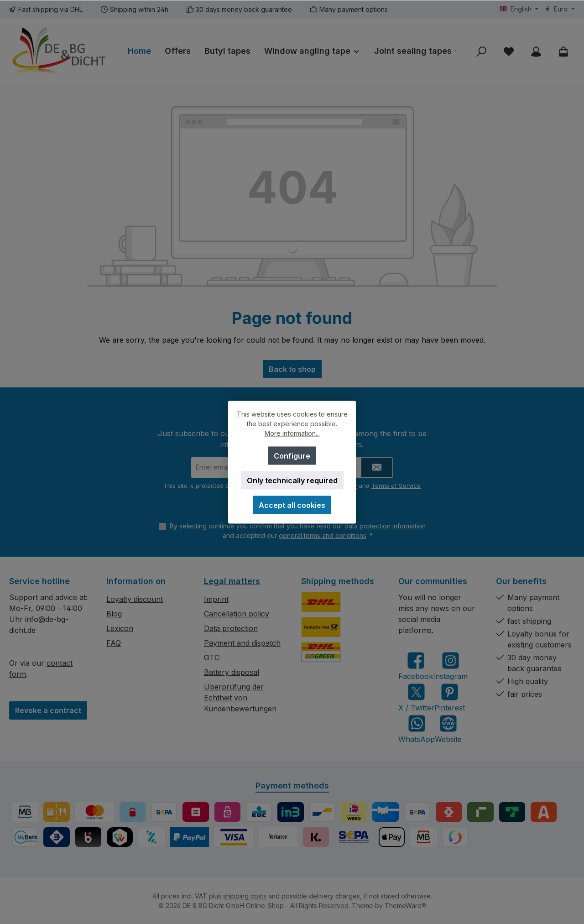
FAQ (114, 643)
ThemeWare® (405, 906)
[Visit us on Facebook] (416, 666)
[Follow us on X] (416, 697)
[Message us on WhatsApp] (417, 729)
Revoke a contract (48, 710)
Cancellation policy (237, 614)
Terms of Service (396, 485)
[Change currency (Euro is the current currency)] (560, 9)
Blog (114, 614)
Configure (292, 455)
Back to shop (292, 369)
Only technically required (292, 480)
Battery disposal (232, 672)
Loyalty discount (135, 599)
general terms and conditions (323, 535)
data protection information (385, 526)
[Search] (481, 51)
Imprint (216, 599)
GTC (212, 658)
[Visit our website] (448, 729)
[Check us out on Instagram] (450, 666)
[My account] (536, 51)
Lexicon (120, 628)
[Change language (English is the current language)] (519, 9)
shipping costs (245, 896)
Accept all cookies (292, 505)
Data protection (231, 628)
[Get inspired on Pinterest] (450, 697)
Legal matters (232, 581)
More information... (292, 433)
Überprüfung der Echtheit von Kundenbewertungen (240, 698)
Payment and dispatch (242, 643)
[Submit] (377, 467)
